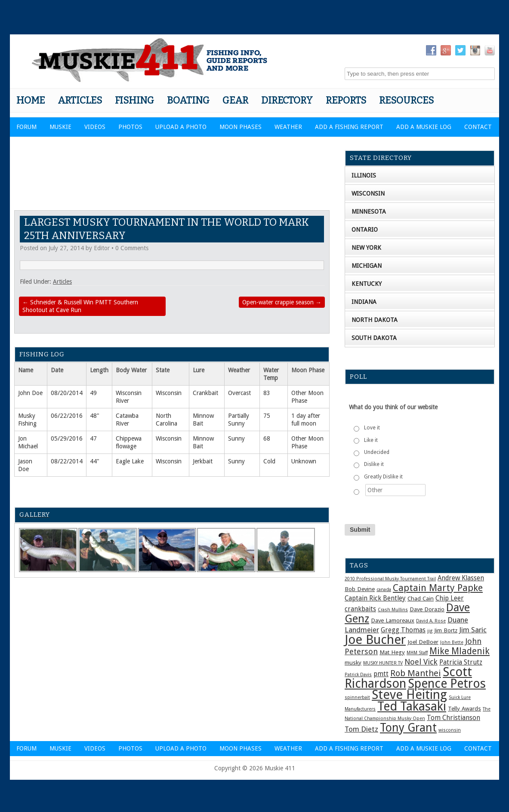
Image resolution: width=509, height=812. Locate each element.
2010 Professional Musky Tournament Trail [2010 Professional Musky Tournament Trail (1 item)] (390, 579)
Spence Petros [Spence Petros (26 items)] (447, 684)
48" (95, 416)
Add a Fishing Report (349, 127)
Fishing (134, 100)
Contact (478, 127)
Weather (288, 127)
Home (31, 100)
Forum (26, 127)
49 (93, 393)
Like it (371, 440)
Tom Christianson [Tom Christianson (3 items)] (453, 718)
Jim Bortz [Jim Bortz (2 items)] (446, 630)
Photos (130, 127)
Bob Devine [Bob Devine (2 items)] (360, 589)
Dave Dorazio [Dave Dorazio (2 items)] (427, 609)
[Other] (395, 490)
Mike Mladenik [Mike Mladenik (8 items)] (460, 651)
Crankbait (205, 393)
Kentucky (367, 284)
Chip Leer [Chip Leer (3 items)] (450, 598)
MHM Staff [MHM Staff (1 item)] (417, 653)
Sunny (236, 438)
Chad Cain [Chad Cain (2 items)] (421, 598)
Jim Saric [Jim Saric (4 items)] (473, 630)
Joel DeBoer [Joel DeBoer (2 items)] (423, 642)
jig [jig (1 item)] (430, 631)
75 (267, 416)
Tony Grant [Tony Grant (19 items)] (408, 728)
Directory (287, 100)
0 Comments (132, 248)
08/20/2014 (67, 393)
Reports (346, 100)
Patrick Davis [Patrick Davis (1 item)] (358, 675)
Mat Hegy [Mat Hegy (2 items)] (392, 652)
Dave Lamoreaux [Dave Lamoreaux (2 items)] (393, 620)
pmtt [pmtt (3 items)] (381, 674)
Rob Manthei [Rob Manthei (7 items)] (416, 673)
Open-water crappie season (282, 302)
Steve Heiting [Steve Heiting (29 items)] (409, 695)
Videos (95, 127)
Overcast (239, 393)
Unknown (304, 461)
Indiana (364, 302)
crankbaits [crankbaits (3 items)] (360, 609)
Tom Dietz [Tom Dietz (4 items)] (361, 729)
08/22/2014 (67, 461)
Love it (372, 428)
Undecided (377, 452)
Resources (406, 100)
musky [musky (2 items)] (353, 662)
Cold (269, 461)
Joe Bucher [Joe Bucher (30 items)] (375, 640)
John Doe (30, 393)
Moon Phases (241, 127)
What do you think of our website (393, 407)
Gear (235, 100)
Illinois (364, 175)
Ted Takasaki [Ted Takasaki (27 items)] (412, 706)
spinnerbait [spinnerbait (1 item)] (357, 697)
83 (267, 393)
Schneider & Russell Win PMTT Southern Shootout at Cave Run (80, 306)
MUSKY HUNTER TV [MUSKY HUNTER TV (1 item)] (383, 663)
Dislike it (374, 464)
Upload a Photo (181, 127)
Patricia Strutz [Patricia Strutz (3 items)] (461, 662)
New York (366, 248)
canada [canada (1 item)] (384, 590)
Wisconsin (169, 393)
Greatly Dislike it (383, 477)
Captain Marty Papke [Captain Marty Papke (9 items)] (438, 588)
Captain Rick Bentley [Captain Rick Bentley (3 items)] (375, 598)
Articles (80, 100)
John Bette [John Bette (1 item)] (452, 642)
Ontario (365, 230)
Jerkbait (203, 461)
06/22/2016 (67, 416)
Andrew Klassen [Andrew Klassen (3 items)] (461, 578)
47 (93, 438)
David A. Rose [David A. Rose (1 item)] (431, 621)
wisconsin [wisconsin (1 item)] (450, 730)
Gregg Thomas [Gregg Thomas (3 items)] (403, 630)
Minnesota (369, 211)
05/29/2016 (67, 438)
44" (95, 461)
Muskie (60, 127)
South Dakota (374, 338)
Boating (188, 100)
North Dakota (375, 320)
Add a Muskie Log (424, 127)
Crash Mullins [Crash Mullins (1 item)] (393, 610)
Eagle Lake (130, 461)
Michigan (367, 266)
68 (267, 438)
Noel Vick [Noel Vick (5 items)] (421, 662)
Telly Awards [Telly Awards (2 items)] (464, 708)
